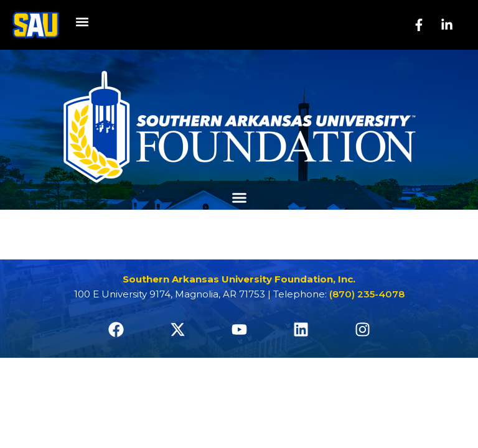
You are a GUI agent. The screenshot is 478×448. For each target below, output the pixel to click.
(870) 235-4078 (367, 294)
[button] (82, 22)
